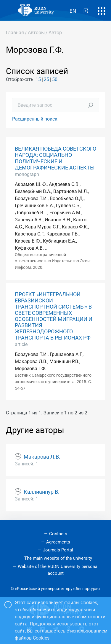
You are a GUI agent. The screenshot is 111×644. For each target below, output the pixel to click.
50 (55, 79)
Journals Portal (58, 550)
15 (38, 79)
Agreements (58, 542)
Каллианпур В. (42, 492)
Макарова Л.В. (42, 457)
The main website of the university (58, 558)
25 (46, 79)
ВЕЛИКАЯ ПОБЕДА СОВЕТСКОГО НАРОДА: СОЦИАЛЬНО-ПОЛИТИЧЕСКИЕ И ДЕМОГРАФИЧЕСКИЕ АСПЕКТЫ (55, 158)
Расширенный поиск (35, 119)
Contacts (58, 534)
